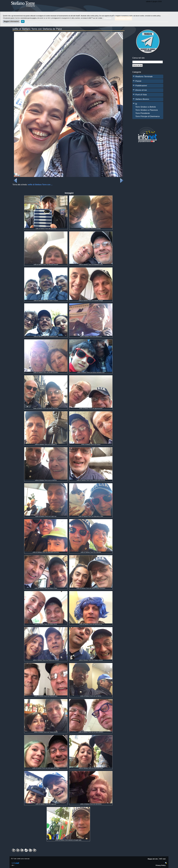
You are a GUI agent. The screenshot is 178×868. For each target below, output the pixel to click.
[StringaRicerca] (148, 62)
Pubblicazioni (141, 86)
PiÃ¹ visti (163, 859)
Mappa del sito (153, 859)
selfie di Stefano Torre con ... (40, 185)
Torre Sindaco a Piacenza (146, 110)
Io (136, 104)
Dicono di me (141, 90)
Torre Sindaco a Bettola (146, 107)
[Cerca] (138, 65)
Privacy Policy (161, 865)
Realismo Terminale (144, 76)
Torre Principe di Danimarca (147, 116)
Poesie (138, 81)
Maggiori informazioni (11, 21)
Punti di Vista (141, 95)
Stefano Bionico (142, 99)
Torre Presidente (143, 113)
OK (23, 21)
